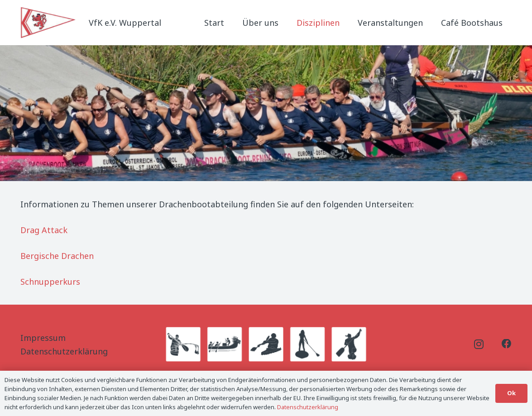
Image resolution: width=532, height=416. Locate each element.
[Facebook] (507, 344)
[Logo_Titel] (49, 23)
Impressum (43, 338)
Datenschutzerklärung (64, 351)
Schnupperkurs (50, 282)
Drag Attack (44, 230)
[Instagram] (479, 344)
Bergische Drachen (57, 256)
